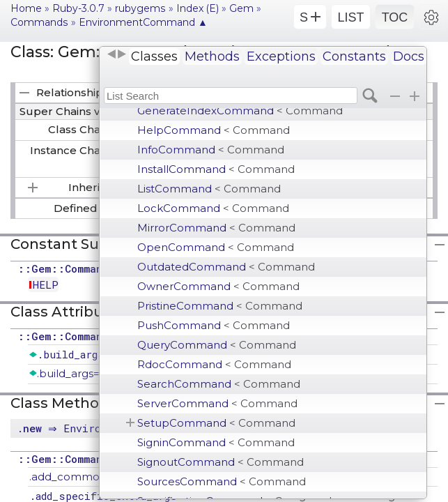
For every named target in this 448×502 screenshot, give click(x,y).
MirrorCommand (216, 228)
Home (26, 8)
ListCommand (209, 189)
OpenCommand (216, 247)
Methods (212, 56)
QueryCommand (217, 345)
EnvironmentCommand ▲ (143, 22)
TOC (395, 17)
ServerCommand (217, 403)
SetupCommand (216, 423)
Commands (39, 22)
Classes (154, 56)
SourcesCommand (222, 481)
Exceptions (281, 56)
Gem (241, 8)
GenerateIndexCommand (240, 111)
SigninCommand (216, 442)
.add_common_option (88, 477)
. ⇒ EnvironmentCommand (98, 428)
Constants (354, 56)
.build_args (71, 354)
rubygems (140, 8)
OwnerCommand (218, 286)
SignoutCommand (221, 462)
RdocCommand (214, 364)
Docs (409, 56)
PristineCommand (220, 306)
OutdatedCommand (226, 267)
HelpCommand (214, 130)
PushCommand (214, 325)
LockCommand (213, 208)
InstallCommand (216, 169)
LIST (350, 17)
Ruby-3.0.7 (78, 8)
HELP (46, 284)
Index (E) (198, 8)
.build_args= (68, 373)
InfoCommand (211, 150)
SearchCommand (219, 384)
